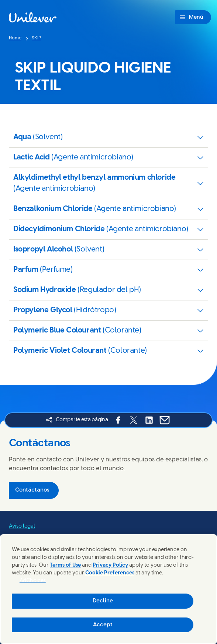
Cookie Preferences (110, 573)
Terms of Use (65, 565)
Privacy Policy (110, 565)
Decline (103, 601)
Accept (103, 625)
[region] (108, 589)
